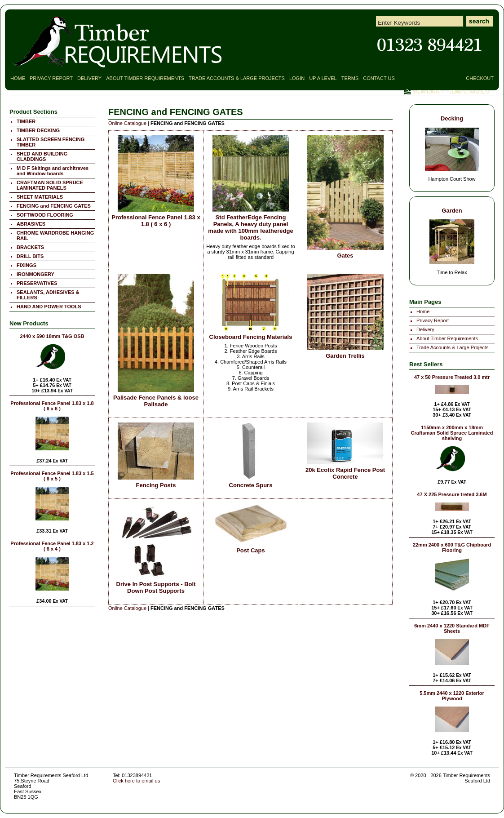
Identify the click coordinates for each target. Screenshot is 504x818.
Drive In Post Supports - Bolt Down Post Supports (156, 587)
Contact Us (379, 78)
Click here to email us (136, 781)
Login (297, 78)
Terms (350, 78)
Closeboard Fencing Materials (251, 337)
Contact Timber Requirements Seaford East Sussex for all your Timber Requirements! (429, 45)
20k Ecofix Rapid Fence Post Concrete (345, 473)
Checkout (480, 78)
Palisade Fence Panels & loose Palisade (156, 401)
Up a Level (323, 78)
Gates (345, 256)
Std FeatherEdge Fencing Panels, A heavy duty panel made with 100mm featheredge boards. (250, 227)
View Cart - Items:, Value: (451, 92)
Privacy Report (51, 78)
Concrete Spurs (251, 485)
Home (18, 78)
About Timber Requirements (145, 78)
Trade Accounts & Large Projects (237, 78)
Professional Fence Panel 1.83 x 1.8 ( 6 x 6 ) (156, 221)
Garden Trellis (345, 356)
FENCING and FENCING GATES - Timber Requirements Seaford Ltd (118, 42)
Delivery (89, 78)
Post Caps (251, 550)
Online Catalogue (127, 123)
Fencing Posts (156, 485)
